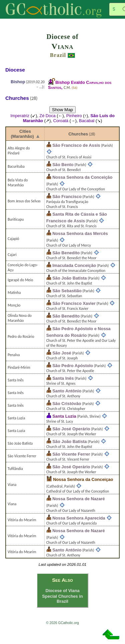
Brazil (58, 55)
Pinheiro (74, 116)
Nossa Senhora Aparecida (79, 518)
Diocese (15, 70)
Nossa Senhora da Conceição (82, 177)
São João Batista (69, 278)
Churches (78, 134)
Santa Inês (63, 378)
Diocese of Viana (62, 591)
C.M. (67, 88)
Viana (63, 46)
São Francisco (67, 197)
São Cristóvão (67, 404)
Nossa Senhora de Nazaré (78, 499)
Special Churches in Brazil (62, 599)
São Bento (63, 165)
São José (62, 353)
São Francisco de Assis (76, 145)
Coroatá (61, 121)
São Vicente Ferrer (71, 454)
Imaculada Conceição (74, 265)
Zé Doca (47, 116)
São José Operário (71, 429)
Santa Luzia (64, 416)
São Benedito (66, 253)
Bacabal (87, 121)
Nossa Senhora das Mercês (80, 233)
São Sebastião (67, 291)
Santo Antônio (67, 391)
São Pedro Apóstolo (73, 366)
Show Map (62, 110)
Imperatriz (20, 116)
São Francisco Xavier (74, 303)
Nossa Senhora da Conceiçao (83, 479)
